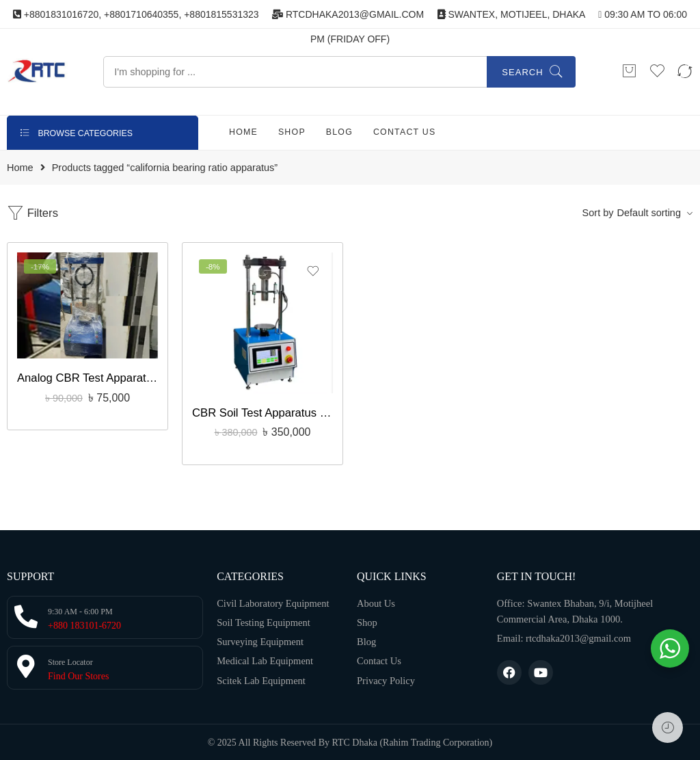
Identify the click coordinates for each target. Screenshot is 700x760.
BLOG (339, 132)
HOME (243, 132)
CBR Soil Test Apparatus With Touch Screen (262, 413)
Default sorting (649, 213)
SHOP (292, 132)
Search (522, 72)
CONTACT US (405, 132)
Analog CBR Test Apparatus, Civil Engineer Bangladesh (87, 378)
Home (20, 168)
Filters (32, 213)
